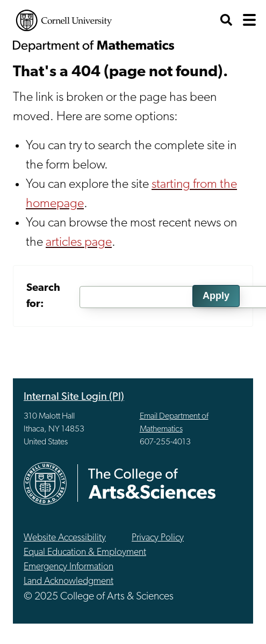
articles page (79, 243)
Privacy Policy (158, 538)
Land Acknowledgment (69, 581)
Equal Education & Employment (85, 552)
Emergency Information (69, 567)
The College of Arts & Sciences (152, 483)
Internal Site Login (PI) (74, 397)
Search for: (43, 296)
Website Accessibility (65, 538)
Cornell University (64, 20)
